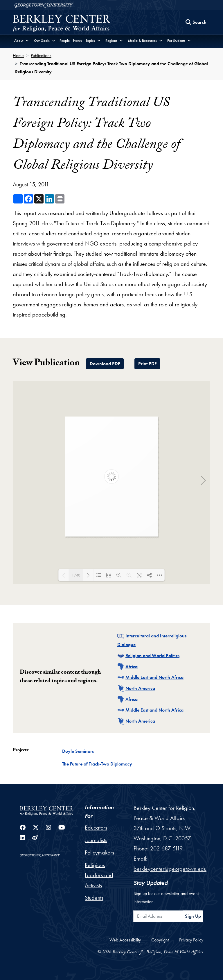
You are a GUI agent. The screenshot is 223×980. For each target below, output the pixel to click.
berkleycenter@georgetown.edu (170, 869)
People (65, 41)
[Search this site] (196, 22)
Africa (132, 666)
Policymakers (99, 852)
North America (140, 688)
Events (77, 41)
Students (94, 898)
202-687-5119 (166, 848)
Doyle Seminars (78, 751)
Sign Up (193, 916)
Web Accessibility (125, 940)
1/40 (76, 575)
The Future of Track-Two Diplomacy (97, 764)
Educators (96, 828)
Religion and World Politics (152, 656)
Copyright (160, 940)
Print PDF (147, 364)
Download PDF (105, 364)
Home (18, 56)
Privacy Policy (191, 940)
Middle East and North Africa (154, 677)
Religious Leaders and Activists (99, 875)
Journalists (96, 840)
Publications (41, 56)
